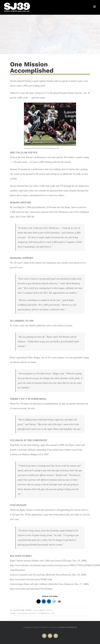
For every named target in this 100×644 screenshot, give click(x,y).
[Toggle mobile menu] (95, 7)
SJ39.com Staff (23, 610)
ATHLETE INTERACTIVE (68, 627)
